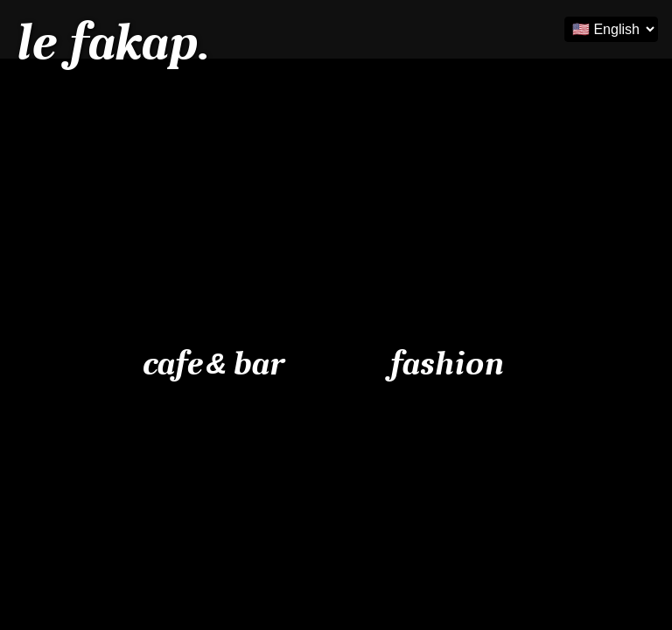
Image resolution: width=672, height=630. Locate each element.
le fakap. (111, 43)
